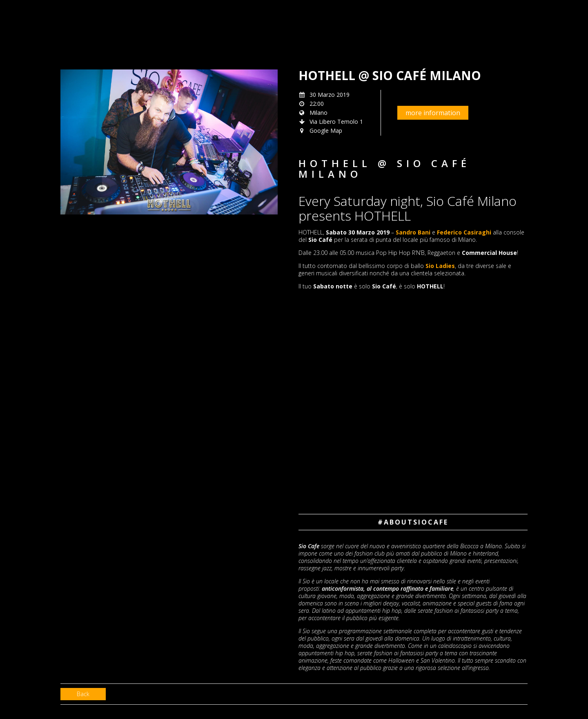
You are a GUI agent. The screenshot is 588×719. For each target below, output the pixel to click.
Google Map (326, 131)
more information (433, 113)
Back (83, 694)
